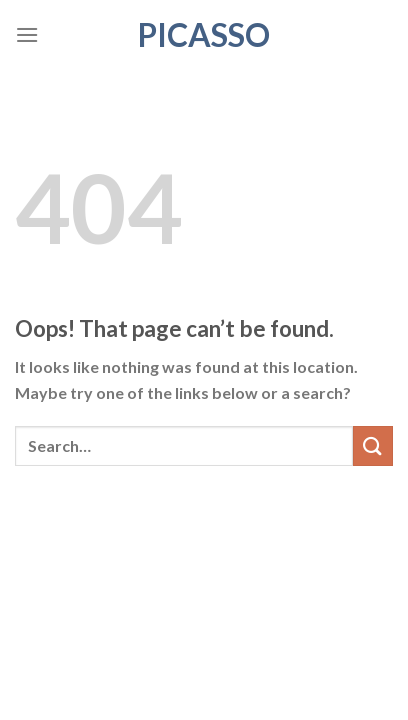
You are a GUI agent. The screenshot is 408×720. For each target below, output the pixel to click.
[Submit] (373, 445)
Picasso (204, 35)
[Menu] (27, 34)
